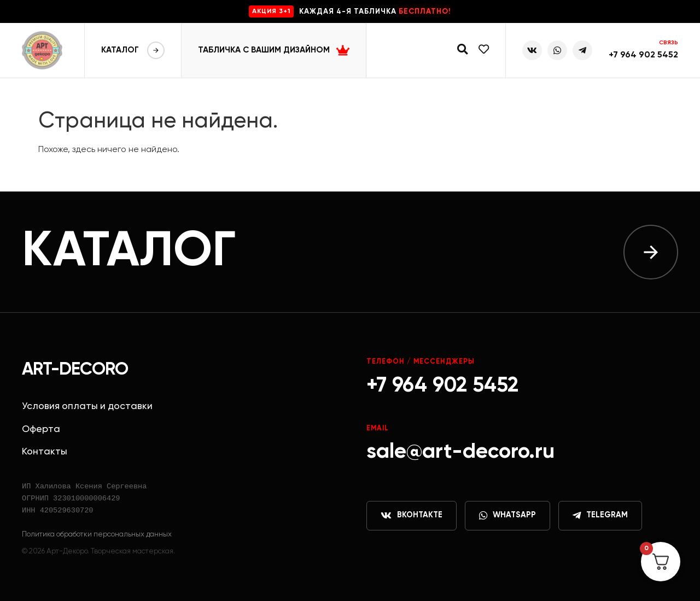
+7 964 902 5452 (643, 55)
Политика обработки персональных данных (97, 534)
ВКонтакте (412, 516)
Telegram (600, 516)
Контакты (45, 452)
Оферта (41, 429)
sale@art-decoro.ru (460, 452)
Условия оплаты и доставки (87, 406)
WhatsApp (507, 516)
